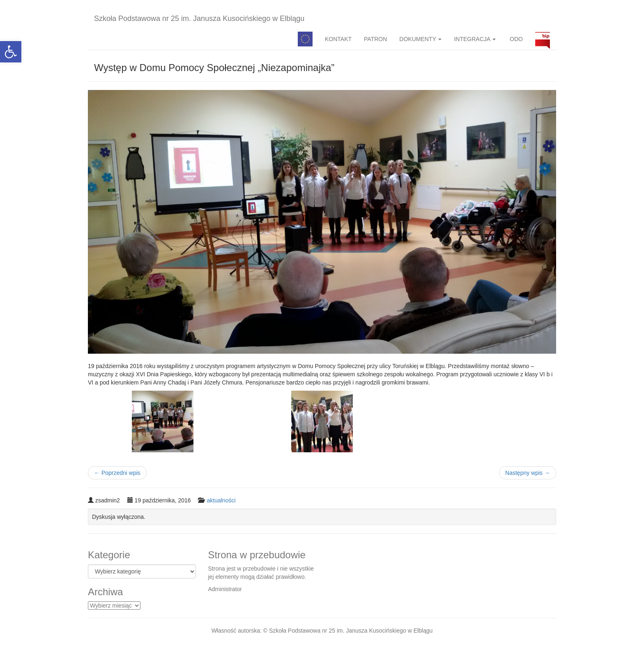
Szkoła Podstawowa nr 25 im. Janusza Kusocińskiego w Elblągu (199, 18)
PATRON (375, 39)
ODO (515, 39)
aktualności (221, 500)
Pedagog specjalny (305, 39)
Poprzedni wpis (117, 473)
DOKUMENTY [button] (420, 39)
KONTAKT (338, 39)
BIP (543, 39)
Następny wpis (528, 473)
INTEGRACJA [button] (475, 39)
